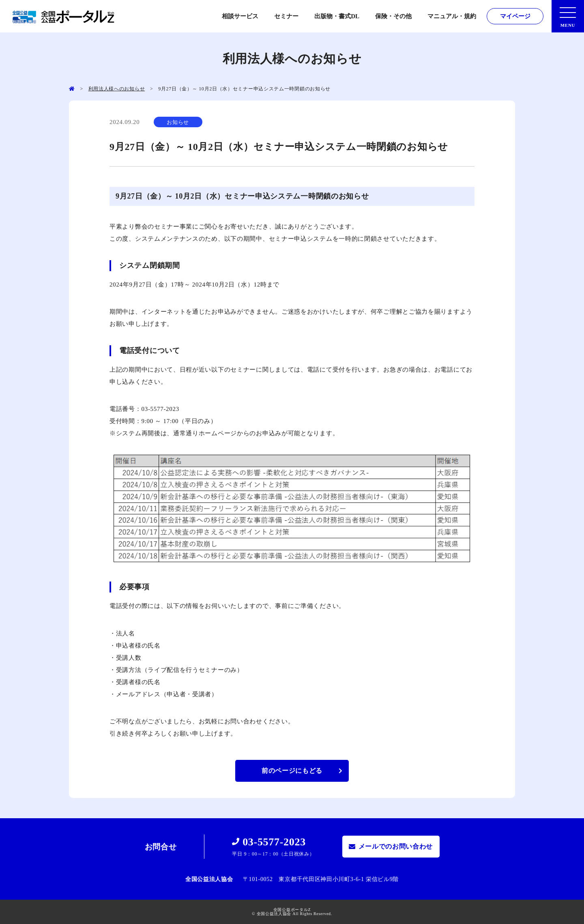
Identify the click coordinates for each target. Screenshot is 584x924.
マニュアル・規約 (452, 16)
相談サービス (240, 16)
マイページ (515, 16)
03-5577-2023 (274, 842)
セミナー (286, 16)
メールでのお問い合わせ (396, 846)
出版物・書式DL (337, 16)
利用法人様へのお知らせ (117, 89)
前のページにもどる (292, 771)
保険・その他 (393, 16)
